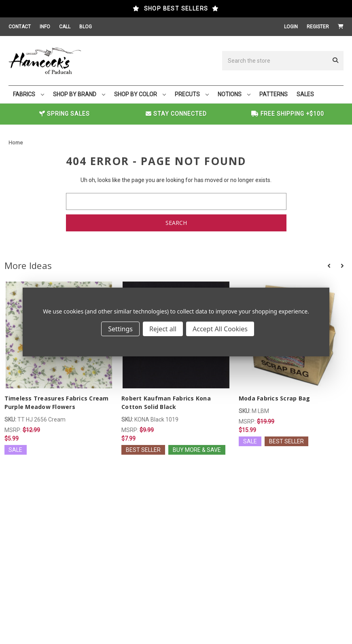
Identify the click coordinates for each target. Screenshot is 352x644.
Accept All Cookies (220, 329)
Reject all (163, 329)
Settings (120, 329)
